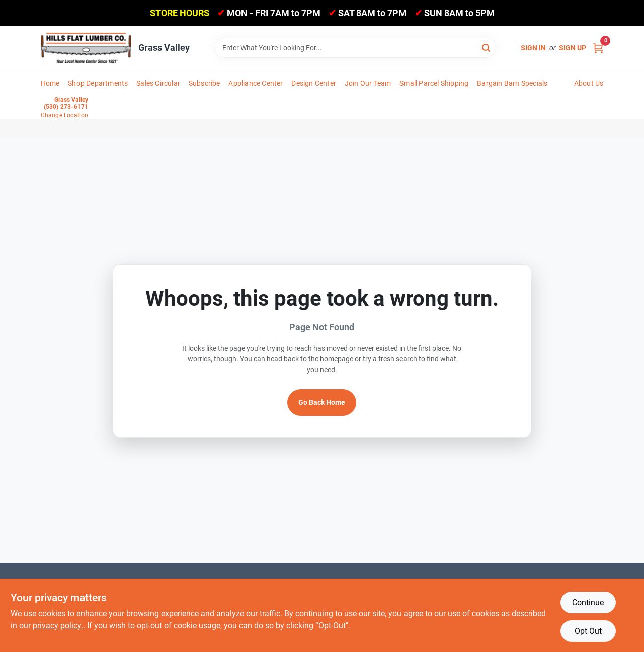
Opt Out (588, 631)
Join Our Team (368, 83)
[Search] (487, 47)
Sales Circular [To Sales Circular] (158, 83)
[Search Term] (355, 48)
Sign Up (573, 48)
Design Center (314, 83)
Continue (588, 602)
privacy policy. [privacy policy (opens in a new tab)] (58, 626)
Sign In (533, 48)
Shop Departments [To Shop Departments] (98, 83)
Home (50, 83)
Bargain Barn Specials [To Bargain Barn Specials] (512, 83)
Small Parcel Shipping (434, 83)
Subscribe (205, 83)
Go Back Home (322, 402)
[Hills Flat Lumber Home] (86, 48)
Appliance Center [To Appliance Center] (256, 83)
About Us (589, 83)
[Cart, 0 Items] (598, 48)
